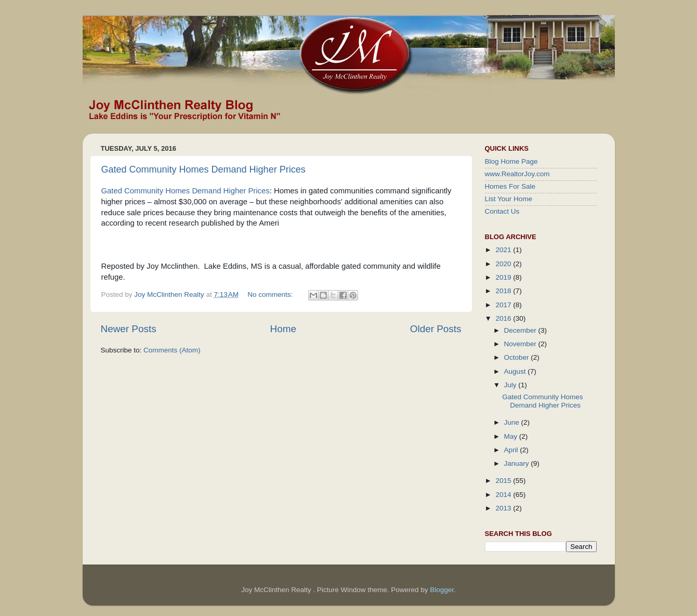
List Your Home (509, 199)
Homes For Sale (510, 186)
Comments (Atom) (172, 350)
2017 (504, 305)
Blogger (442, 590)
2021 (504, 250)
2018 (504, 291)
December (521, 330)
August (516, 371)
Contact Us (502, 211)
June (513, 422)
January (518, 463)
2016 (504, 318)
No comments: (271, 294)
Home (283, 329)
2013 (504, 508)
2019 (504, 277)
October (518, 357)
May (512, 436)
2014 (504, 495)
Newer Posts (129, 329)
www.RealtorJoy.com (517, 174)
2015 (504, 481)
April (512, 450)
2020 (504, 264)
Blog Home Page (511, 161)
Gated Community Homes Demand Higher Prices (203, 169)
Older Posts (436, 329)
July (511, 385)
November (521, 344)
